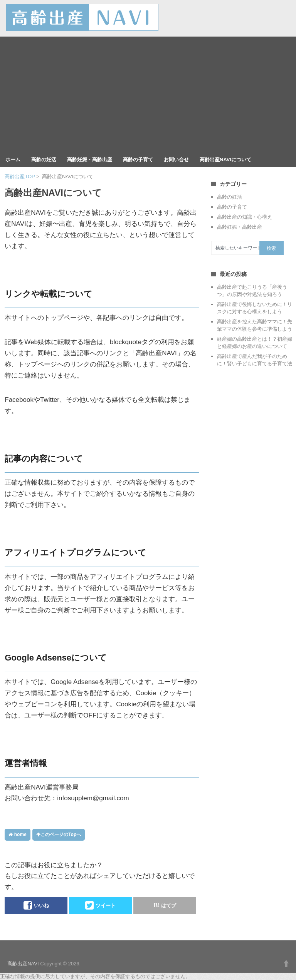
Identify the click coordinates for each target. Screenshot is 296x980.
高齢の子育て (138, 160)
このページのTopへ (59, 835)
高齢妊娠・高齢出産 (90, 160)
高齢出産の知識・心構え (245, 217)
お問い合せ (176, 160)
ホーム (13, 160)
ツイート (100, 905)
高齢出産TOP (20, 176)
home (17, 835)
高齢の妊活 (44, 160)
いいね (36, 905)
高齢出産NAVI (23, 964)
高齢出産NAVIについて (225, 160)
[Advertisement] (148, 94)
